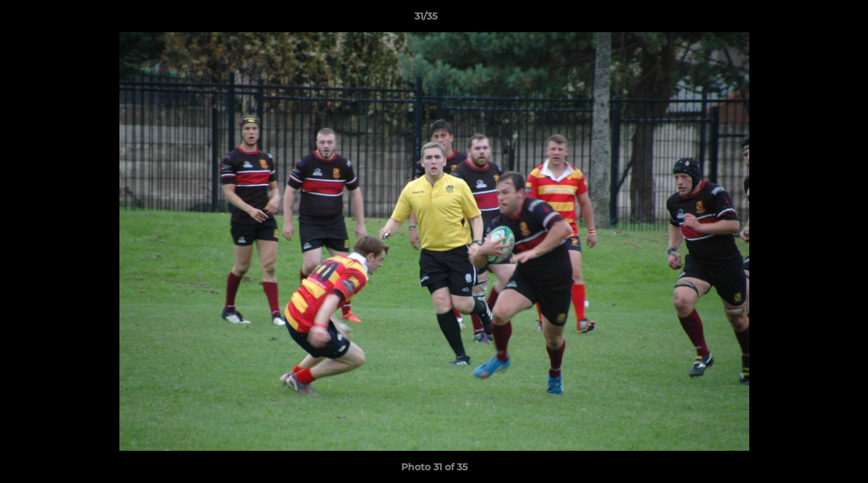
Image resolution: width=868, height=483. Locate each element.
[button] (812, 19)
